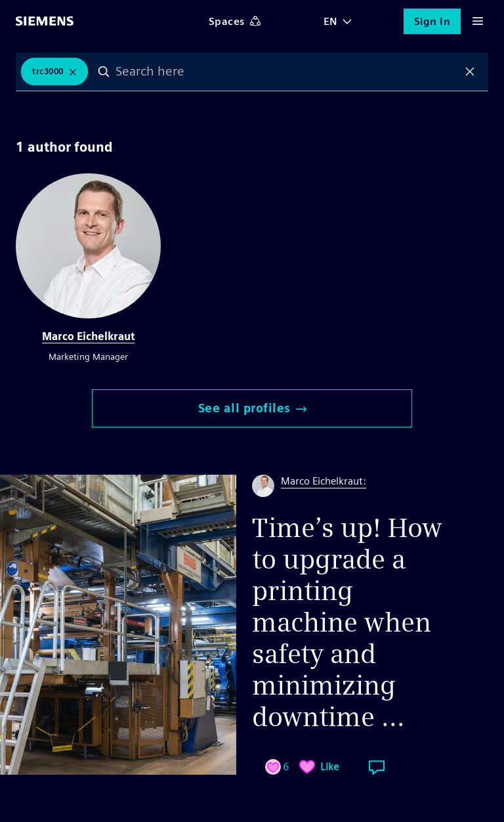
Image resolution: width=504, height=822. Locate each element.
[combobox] (287, 72)
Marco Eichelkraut (88, 336)
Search (104, 72)
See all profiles (252, 408)
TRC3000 (48, 71)
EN (331, 21)
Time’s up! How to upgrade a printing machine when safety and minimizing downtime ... (347, 622)
